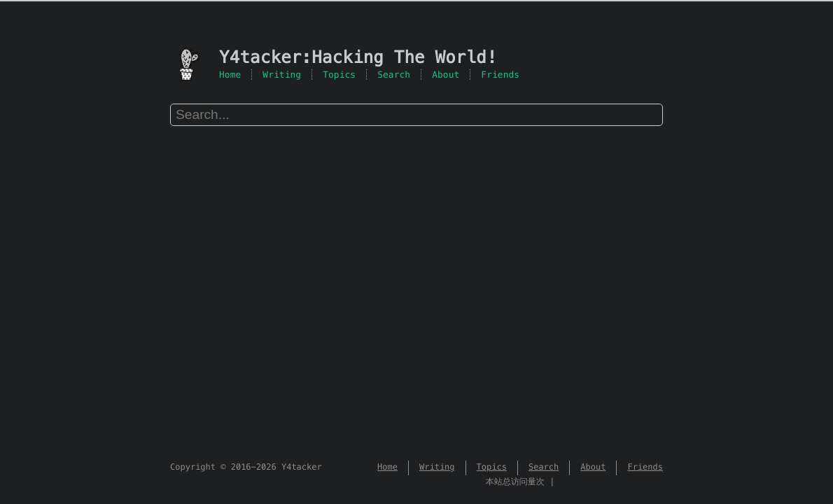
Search (394, 75)
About (446, 75)
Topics (339, 75)
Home (230, 75)
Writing (282, 75)
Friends (500, 75)
